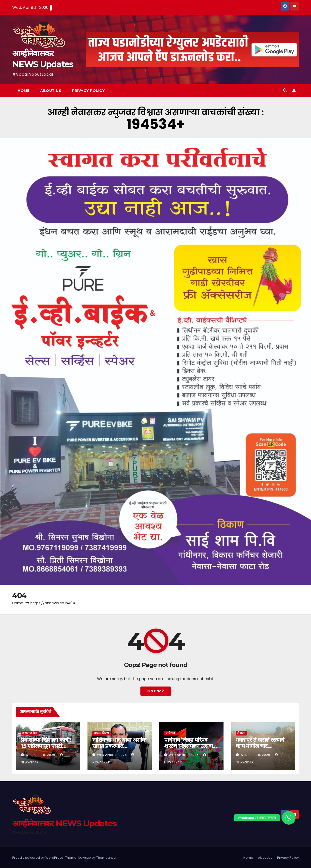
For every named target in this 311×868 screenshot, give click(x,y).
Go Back (156, 691)
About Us (51, 91)
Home (24, 91)
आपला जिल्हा (101, 733)
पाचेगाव (170, 733)
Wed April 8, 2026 (41, 755)
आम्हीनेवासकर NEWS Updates (64, 823)
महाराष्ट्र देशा (30, 733)
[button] (285, 90)
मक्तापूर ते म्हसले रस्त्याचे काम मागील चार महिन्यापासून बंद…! (260, 746)
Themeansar (107, 858)
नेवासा (241, 733)
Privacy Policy (88, 91)
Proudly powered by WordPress (38, 858)
